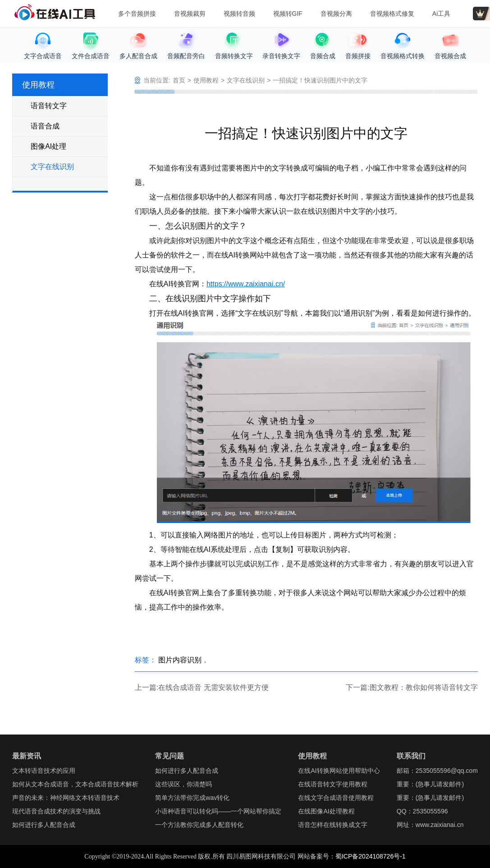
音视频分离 (336, 14)
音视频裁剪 (190, 14)
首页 (179, 80)
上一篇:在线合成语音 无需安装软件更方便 (202, 687)
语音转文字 (49, 106)
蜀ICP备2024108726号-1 (371, 856)
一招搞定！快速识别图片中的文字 (320, 80)
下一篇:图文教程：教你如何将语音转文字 (412, 687)
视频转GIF (288, 14)
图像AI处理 (48, 146)
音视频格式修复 (392, 14)
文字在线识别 (52, 167)
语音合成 (45, 126)
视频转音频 (239, 14)
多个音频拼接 (137, 14)
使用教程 (206, 80)
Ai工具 (441, 14)
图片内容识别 (180, 660)
